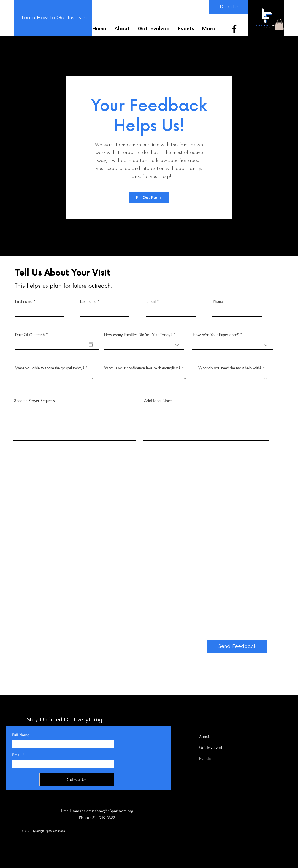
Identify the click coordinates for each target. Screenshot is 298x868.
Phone (218, 301)
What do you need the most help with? (230, 368)
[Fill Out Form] (149, 198)
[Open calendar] (91, 345)
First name (24, 301)
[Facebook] (234, 29)
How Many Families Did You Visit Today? (139, 335)
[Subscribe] (77, 779)
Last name (88, 301)
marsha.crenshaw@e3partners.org (103, 811)
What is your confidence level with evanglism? (142, 368)
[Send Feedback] (237, 646)
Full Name (21, 735)
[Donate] (229, 7)
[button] (279, 24)
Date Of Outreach (32, 335)
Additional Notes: (159, 401)
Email (151, 301)
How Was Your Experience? (216, 335)
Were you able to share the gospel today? (50, 368)
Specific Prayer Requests (34, 401)
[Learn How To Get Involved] (55, 18)
